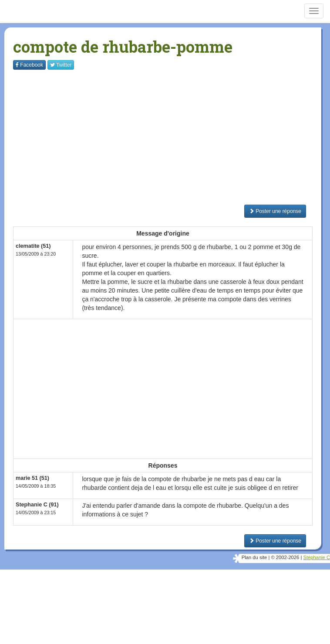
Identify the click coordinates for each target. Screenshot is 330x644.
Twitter (61, 65)
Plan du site (254, 557)
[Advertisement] (172, 137)
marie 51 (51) (32, 478)
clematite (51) (33, 246)
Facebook (29, 65)
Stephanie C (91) (37, 505)
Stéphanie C (317, 557)
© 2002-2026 (285, 557)
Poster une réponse (275, 211)
